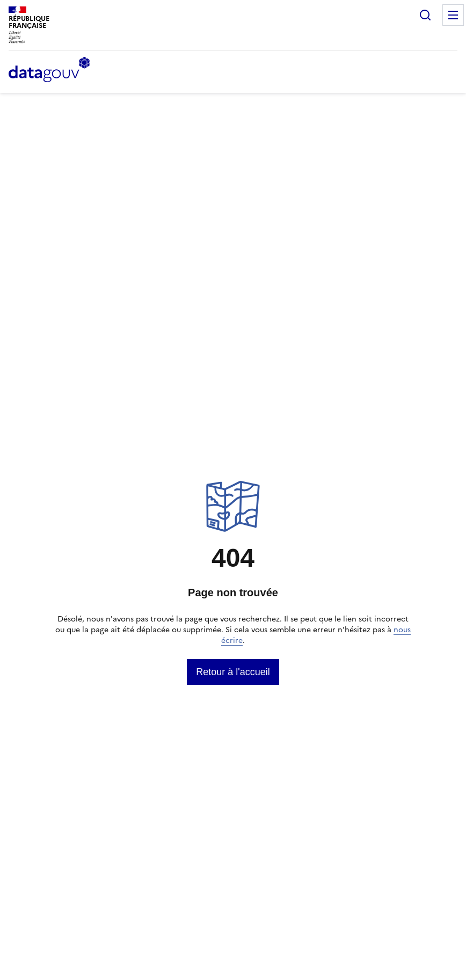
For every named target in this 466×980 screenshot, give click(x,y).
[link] (233, 672)
